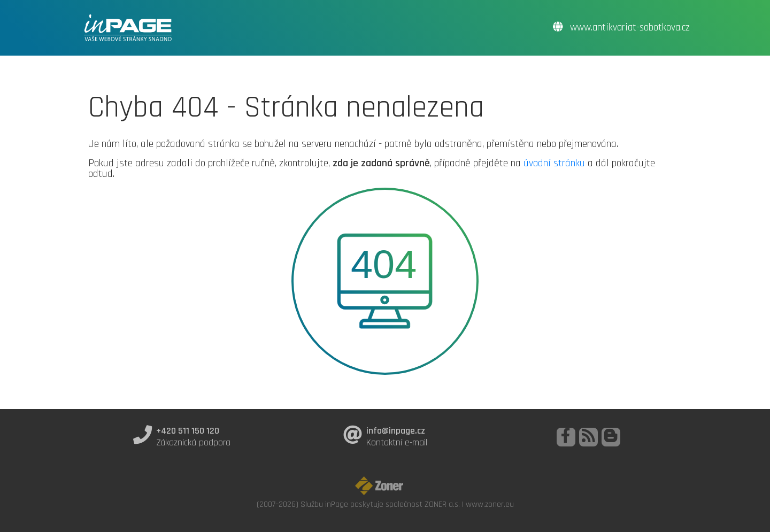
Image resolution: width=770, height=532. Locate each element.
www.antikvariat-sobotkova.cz (621, 28)
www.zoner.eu (490, 504)
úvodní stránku (554, 163)
